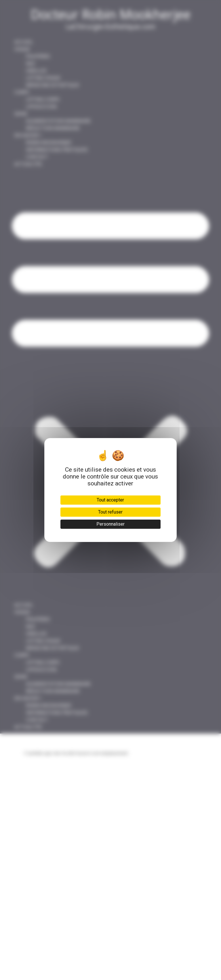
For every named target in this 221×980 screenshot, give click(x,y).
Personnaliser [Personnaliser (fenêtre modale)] (110, 524)
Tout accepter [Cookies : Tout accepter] (110, 500)
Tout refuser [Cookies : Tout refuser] (110, 512)
